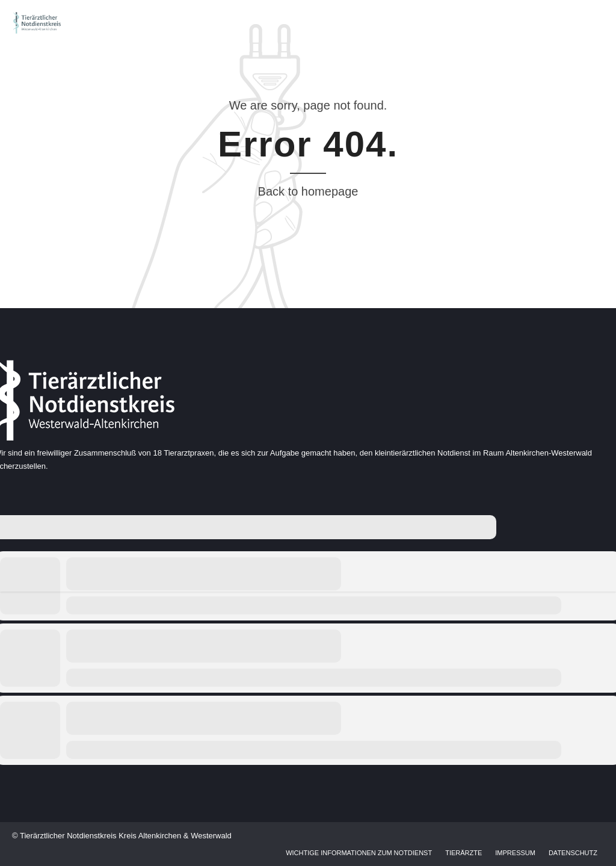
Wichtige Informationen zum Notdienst (359, 853)
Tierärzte (464, 853)
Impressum (515, 853)
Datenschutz (573, 853)
